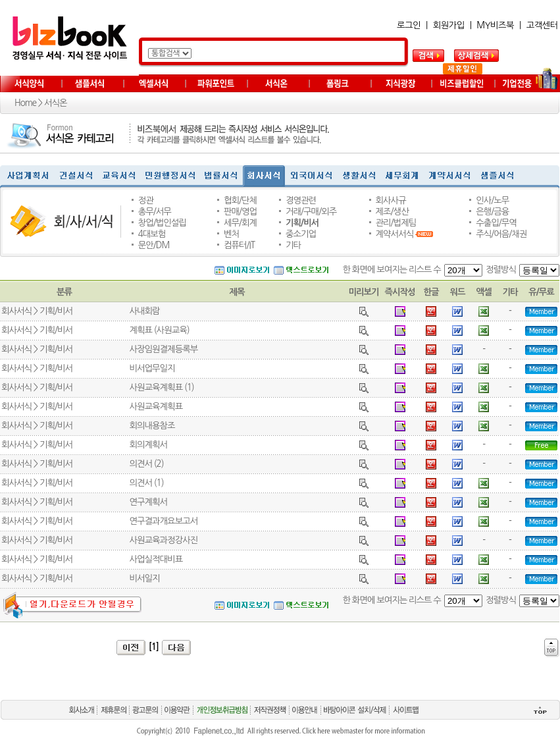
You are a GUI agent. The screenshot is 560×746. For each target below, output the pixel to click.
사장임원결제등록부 (163, 349)
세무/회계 (240, 223)
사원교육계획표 (156, 407)
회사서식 (16, 311)
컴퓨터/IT (239, 245)
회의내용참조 (152, 426)
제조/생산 (392, 212)
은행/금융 (492, 212)
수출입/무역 (496, 223)
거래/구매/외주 (311, 212)
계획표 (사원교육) (159, 330)
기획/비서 (302, 223)
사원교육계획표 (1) (161, 387)
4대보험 (152, 234)
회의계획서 (148, 445)
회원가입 (449, 25)
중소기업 (301, 234)
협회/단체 (240, 200)
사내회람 (144, 311)
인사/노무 (492, 200)
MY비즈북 (495, 25)
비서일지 (144, 578)
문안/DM (154, 245)
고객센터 (542, 25)
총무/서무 (155, 212)
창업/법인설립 (162, 223)
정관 (146, 200)
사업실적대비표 (156, 559)
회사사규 (391, 200)
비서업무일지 (152, 368)
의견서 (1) (146, 483)
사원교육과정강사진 (163, 540)
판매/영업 (240, 212)
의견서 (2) (146, 464)
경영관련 (301, 200)
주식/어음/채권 (501, 234)
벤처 (231, 234)
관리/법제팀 (396, 223)
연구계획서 (148, 502)
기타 (293, 245)
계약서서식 (395, 234)
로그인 (409, 25)
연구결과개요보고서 (163, 521)
